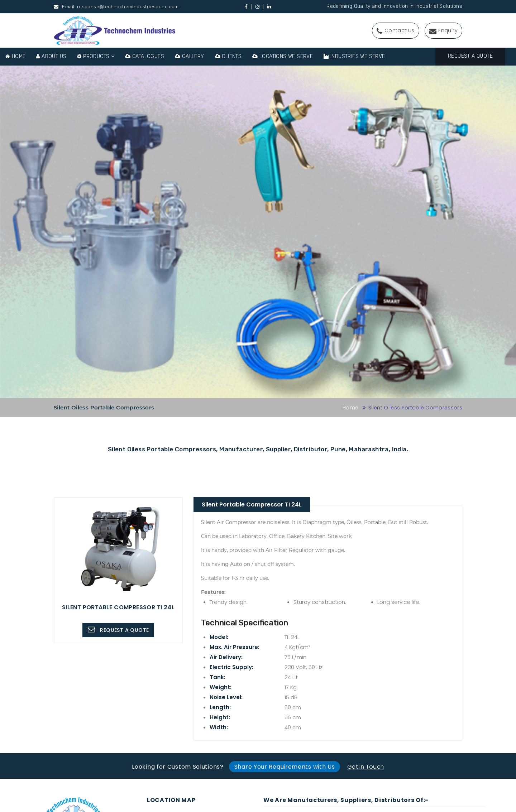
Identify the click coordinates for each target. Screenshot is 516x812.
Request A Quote (470, 56)
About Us (51, 56)
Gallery (190, 56)
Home (15, 56)
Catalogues (145, 56)
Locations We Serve (283, 56)
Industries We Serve (354, 56)
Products (96, 56)
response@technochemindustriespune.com (128, 7)
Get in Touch (366, 767)
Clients (228, 56)
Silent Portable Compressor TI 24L (252, 505)
